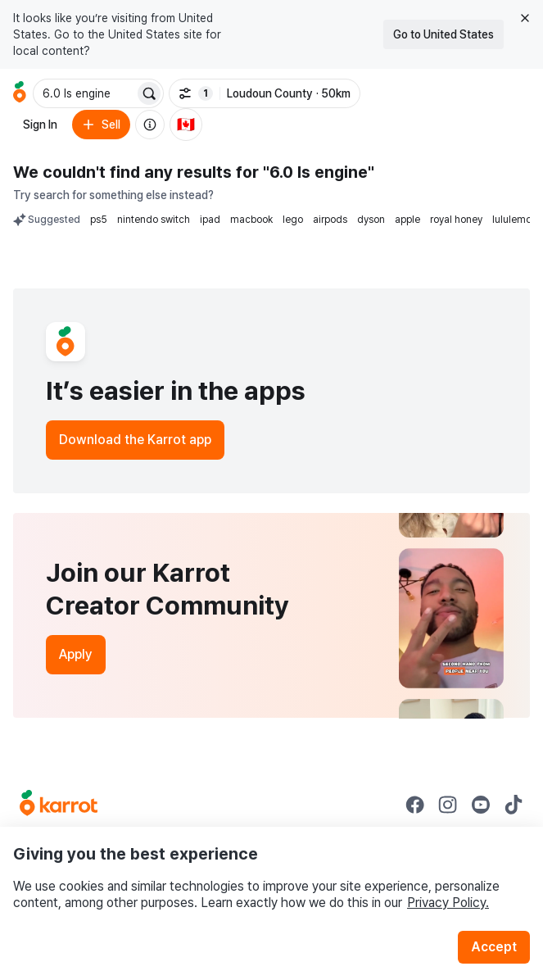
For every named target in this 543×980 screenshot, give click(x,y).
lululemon (515, 220)
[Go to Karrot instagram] (448, 805)
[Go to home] (20, 93)
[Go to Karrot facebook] (415, 805)
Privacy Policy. (448, 903)
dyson (371, 220)
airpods (330, 220)
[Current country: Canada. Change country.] (186, 125)
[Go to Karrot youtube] (481, 805)
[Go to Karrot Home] (59, 805)
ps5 (99, 220)
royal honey (456, 220)
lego (293, 220)
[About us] (150, 125)
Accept (494, 947)
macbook (251, 220)
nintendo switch (154, 220)
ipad (210, 220)
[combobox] (85, 93)
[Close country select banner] (525, 18)
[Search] (149, 93)
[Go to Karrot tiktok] (514, 805)
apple (407, 220)
